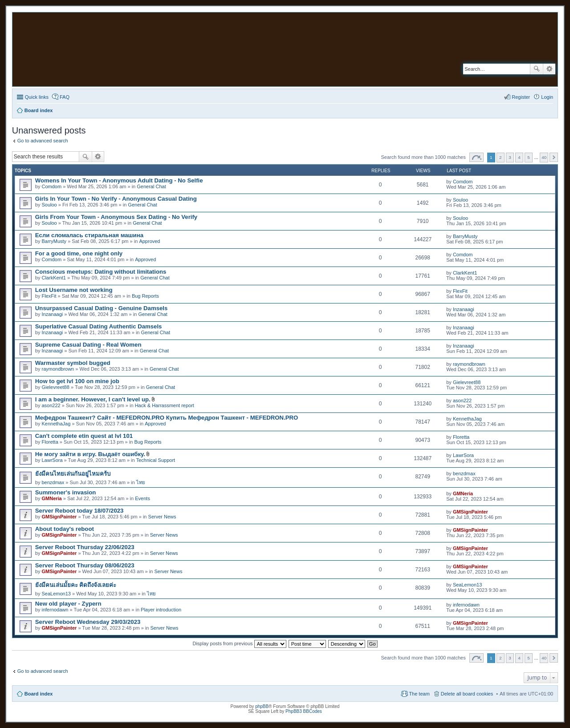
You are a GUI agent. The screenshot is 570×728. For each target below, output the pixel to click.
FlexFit (49, 296)
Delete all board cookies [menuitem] (467, 694)
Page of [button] (476, 157)
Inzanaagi (52, 314)
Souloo (49, 205)
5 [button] (529, 157)
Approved (149, 241)
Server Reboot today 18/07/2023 (79, 511)
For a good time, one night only (79, 253)
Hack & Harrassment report (165, 405)
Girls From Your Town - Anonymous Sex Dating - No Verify (116, 217)
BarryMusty (54, 241)
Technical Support (156, 460)
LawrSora (52, 460)
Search (537, 69)
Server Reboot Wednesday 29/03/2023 (88, 622)
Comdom (51, 186)
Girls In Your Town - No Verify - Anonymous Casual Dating (116, 199)
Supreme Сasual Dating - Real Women (88, 345)
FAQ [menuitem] (65, 97)
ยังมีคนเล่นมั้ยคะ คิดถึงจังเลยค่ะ (76, 585)
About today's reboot (65, 529)
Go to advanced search (43, 141)
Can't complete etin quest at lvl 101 (84, 436)
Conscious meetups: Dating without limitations (101, 272)
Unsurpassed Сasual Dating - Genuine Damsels (102, 308)
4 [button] (519, 157)
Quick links (37, 97)
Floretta (50, 442)
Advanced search (549, 69)
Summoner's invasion (66, 492)
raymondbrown (58, 369)
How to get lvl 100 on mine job (77, 381)
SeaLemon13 (56, 594)
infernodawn (55, 610)
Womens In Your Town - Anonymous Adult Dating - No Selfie (119, 180)
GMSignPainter (59, 517)
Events (142, 498)
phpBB (262, 706)
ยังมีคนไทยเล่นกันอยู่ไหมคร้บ (73, 474)
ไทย (140, 482)
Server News (162, 517)
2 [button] (501, 157)
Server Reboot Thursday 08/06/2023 (85, 565)
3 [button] (510, 157)
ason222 (51, 405)
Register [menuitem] (521, 97)
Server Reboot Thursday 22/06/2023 (85, 547)
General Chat (151, 186)
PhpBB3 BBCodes (304, 711)
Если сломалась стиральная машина (89, 235)
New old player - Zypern (68, 604)
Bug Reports (145, 296)
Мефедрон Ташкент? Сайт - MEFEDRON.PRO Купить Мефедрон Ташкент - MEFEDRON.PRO (167, 418)
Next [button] (554, 157)
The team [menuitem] (419, 694)
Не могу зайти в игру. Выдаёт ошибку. (90, 454)
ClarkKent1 (53, 278)
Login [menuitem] (547, 97)
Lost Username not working (74, 290)
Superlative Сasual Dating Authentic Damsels (99, 326)
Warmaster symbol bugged (73, 363)
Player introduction (161, 610)
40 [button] (544, 157)
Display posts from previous (239, 643)
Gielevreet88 (55, 387)
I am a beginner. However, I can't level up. (93, 399)
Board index (39, 694)
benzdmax (53, 482)
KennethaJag (56, 424)
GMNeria (51, 498)
